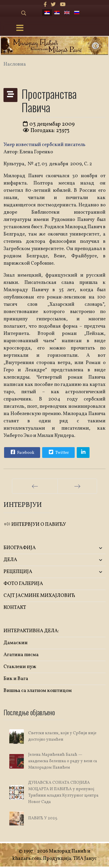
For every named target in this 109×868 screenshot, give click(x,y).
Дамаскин (16, 643)
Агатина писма (21, 655)
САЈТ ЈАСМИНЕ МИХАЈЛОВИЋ (39, 596)
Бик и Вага (16, 679)
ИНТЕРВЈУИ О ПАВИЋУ (35, 525)
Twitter (58, 452)
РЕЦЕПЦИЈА (18, 572)
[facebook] (45, 5)
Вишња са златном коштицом (38, 691)
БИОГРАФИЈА (20, 548)
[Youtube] (63, 5)
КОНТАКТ (15, 608)
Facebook (22, 452)
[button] (89, 548)
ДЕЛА (10, 560)
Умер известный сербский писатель (44, 145)
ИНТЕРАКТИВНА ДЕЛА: (31, 631)
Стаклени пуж (20, 667)
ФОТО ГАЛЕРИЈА (23, 584)
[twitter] (53, 5)
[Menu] (20, 29)
